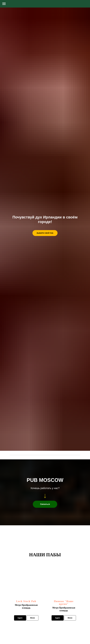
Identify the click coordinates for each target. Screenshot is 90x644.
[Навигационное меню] (4, 4)
